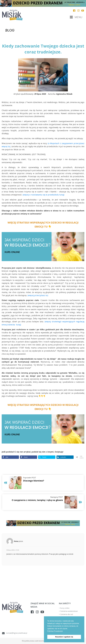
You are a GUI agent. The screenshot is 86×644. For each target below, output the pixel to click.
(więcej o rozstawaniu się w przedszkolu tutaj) (43, 195)
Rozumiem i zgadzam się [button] (64, 637)
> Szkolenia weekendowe (68, 611)
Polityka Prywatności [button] (55, 631)
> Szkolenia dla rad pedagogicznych (66, 616)
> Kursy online (64, 608)
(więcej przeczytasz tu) (38, 295)
